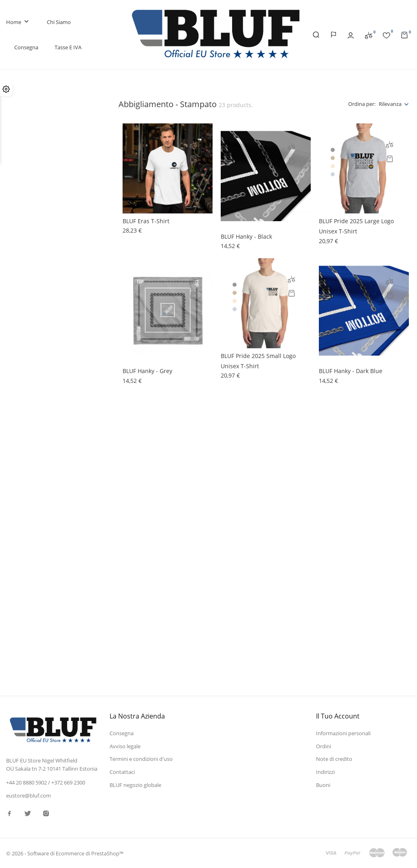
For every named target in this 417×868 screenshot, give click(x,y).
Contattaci (122, 772)
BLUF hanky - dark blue (351, 371)
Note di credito (334, 759)
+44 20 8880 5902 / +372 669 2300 (46, 782)
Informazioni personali (343, 733)
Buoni (323, 785)
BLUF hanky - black (246, 236)
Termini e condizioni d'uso (141, 759)
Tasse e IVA (68, 47)
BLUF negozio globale (135, 785)
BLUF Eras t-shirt (146, 221)
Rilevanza (390, 104)
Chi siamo (59, 22)
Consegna (26, 47)
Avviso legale (125, 746)
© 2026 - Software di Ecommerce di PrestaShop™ (65, 853)
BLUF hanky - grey (147, 371)
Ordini (324, 746)
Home (18, 22)
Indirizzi (325, 772)
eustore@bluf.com (29, 795)
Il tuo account (338, 716)
